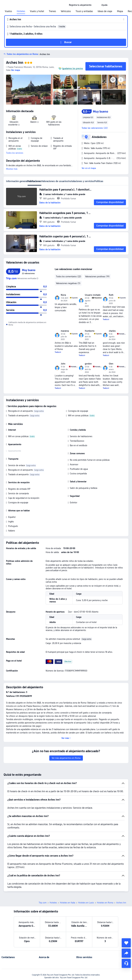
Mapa (120, 11)
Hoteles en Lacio (86, 903)
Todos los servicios (15, 153)
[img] (29, 90)
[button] (96, 5)
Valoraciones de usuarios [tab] (55, 181)
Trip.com (43, 903)
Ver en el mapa (89, 168)
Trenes (52, 11)
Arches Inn (15, 62)
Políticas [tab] (99, 181)
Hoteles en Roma (105, 903)
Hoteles (21, 11)
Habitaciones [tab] (34, 181)
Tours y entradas (84, 11)
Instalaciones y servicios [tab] (81, 181)
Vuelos (8, 11)
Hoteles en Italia (68, 903)
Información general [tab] (17, 181)
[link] (80, 5)
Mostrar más (12, 169)
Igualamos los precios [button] (73, 68)
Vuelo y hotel (37, 11)
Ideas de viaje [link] (105, 11)
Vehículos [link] (66, 11)
